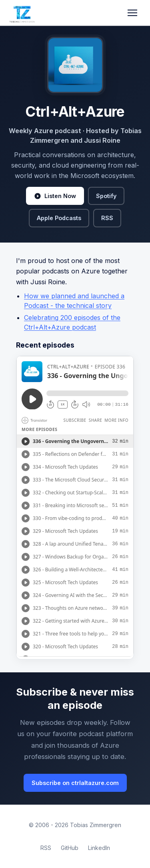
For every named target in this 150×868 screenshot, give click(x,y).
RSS (107, 218)
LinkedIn (99, 848)
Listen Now (55, 196)
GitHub (70, 848)
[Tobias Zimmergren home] (22, 13)
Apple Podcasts (59, 218)
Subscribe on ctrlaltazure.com (75, 783)
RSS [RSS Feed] (46, 848)
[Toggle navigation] (132, 13)
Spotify (106, 196)
